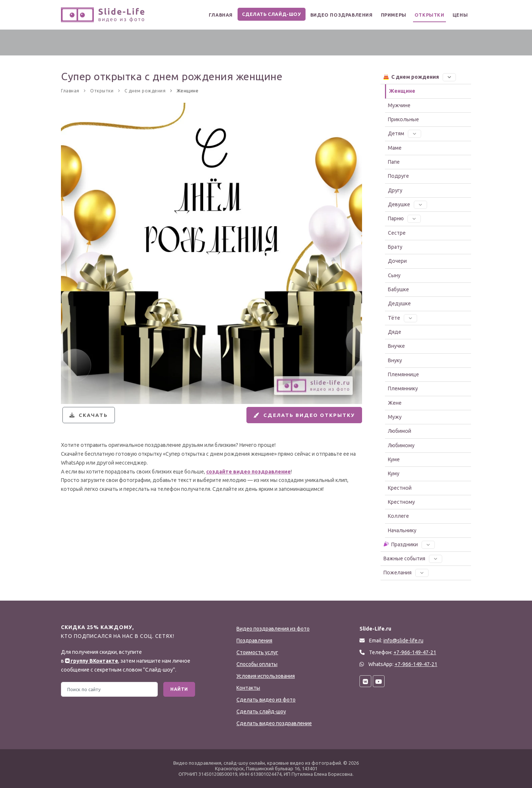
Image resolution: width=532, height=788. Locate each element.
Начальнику (402, 530)
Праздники (409, 544)
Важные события (413, 558)
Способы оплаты (257, 664)
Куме (394, 459)
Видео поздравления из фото (273, 629)
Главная (212, 15)
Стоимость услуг (257, 652)
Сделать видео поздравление (274, 723)
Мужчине (399, 105)
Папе (394, 162)
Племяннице (403, 374)
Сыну (394, 275)
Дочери (397, 261)
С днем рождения (419, 77)
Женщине (402, 91)
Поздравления (254, 641)
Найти (179, 689)
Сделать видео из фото (266, 700)
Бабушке (398, 289)
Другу (395, 190)
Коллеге (398, 516)
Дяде (395, 332)
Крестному (401, 502)
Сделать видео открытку (301, 417)
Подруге (398, 176)
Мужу (395, 417)
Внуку (395, 360)
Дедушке (399, 303)
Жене (395, 403)
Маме (395, 148)
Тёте (403, 318)
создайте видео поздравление (248, 475)
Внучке (396, 346)
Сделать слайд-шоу (264, 14)
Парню (404, 218)
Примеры (389, 15)
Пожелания (406, 573)
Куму (394, 473)
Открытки (427, 15)
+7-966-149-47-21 (416, 664)
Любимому (401, 445)
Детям (405, 133)
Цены (459, 15)
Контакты (248, 688)
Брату (395, 247)
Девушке (407, 204)
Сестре (397, 233)
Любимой (400, 431)
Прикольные (403, 119)
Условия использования (266, 676)
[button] (449, 77)
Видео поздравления (334, 15)
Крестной (400, 488)
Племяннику (403, 388)
